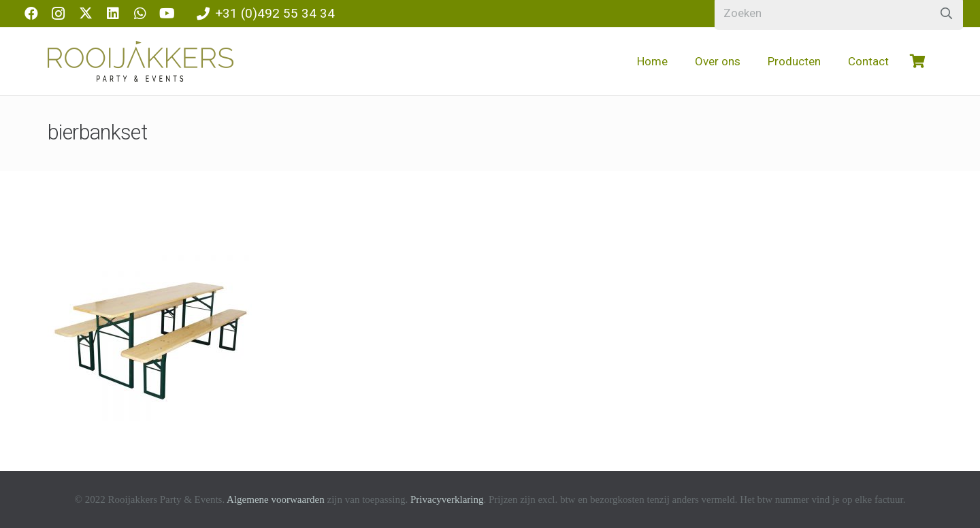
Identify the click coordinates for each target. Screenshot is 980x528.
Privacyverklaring (447, 499)
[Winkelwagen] (917, 61)
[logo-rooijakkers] (141, 61)
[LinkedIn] (113, 14)
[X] (86, 14)
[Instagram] (59, 14)
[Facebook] (31, 14)
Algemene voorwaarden (276, 499)
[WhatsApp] (140, 14)
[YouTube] (167, 14)
